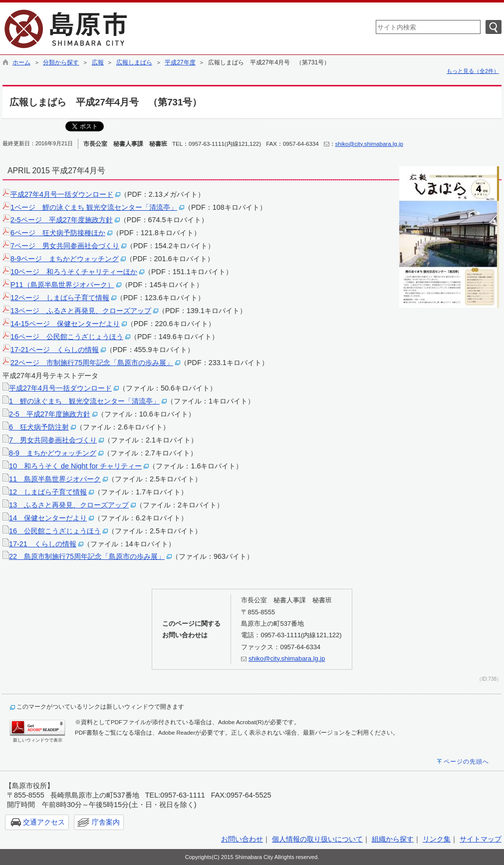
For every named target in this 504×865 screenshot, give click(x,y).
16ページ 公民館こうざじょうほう (67, 337)
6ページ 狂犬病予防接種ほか (58, 233)
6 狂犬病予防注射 (39, 427)
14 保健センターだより (48, 518)
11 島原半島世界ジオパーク (55, 479)
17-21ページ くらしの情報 (55, 350)
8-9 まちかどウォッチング (53, 453)
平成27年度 (180, 62)
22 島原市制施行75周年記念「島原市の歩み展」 (87, 556)
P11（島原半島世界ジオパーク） (62, 285)
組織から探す (393, 839)
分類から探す (61, 62)
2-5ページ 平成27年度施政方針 (62, 220)
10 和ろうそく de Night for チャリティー (75, 466)
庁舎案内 (106, 822)
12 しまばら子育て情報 (48, 492)
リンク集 (437, 839)
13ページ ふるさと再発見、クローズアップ (81, 311)
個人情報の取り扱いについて (317, 839)
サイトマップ (481, 839)
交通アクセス (44, 822)
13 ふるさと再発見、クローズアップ (69, 505)
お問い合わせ (242, 839)
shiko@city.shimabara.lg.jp (369, 144)
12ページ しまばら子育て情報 (60, 298)
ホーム (21, 62)
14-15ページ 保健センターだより (65, 324)
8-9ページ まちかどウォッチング (65, 259)
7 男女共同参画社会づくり (53, 440)
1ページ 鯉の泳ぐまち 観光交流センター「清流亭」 (94, 207)
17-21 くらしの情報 (43, 544)
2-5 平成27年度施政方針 (50, 414)
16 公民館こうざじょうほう (55, 531)
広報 (98, 62)
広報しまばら (134, 62)
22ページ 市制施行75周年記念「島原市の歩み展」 (92, 363)
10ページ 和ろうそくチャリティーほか (74, 272)
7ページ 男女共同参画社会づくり (65, 246)
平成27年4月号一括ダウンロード (62, 194)
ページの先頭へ (466, 762)
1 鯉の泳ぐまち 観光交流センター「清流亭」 (84, 401)
